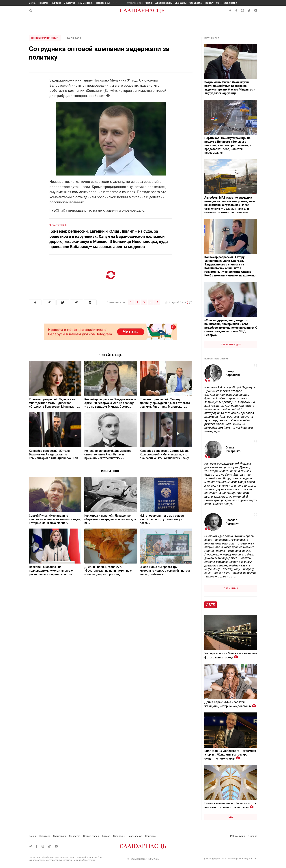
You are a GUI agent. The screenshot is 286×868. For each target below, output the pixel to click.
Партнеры (151, 836)
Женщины (181, 3)
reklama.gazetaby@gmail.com (242, 859)
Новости (43, 3)
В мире (106, 836)
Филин (149, 3)
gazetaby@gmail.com (215, 859)
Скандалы (119, 836)
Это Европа (196, 3)
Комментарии (86, 3)
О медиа (253, 836)
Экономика (59, 836)
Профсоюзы (103, 3)
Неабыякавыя (230, 3)
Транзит (209, 3)
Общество (69, 3)
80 (218, 3)
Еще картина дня (231, 345)
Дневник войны (164, 3)
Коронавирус (135, 836)
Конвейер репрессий (45, 38)
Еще (231, 817)
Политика (56, 3)
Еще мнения (231, 588)
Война (32, 3)
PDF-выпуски (238, 836)
